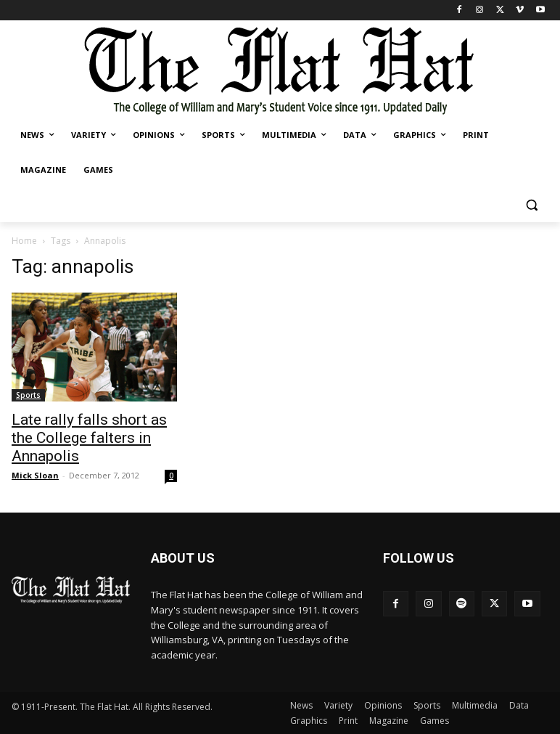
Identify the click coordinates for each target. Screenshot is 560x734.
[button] (531, 205)
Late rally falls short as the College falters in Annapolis (89, 438)
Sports (28, 395)
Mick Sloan (35, 475)
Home (24, 241)
